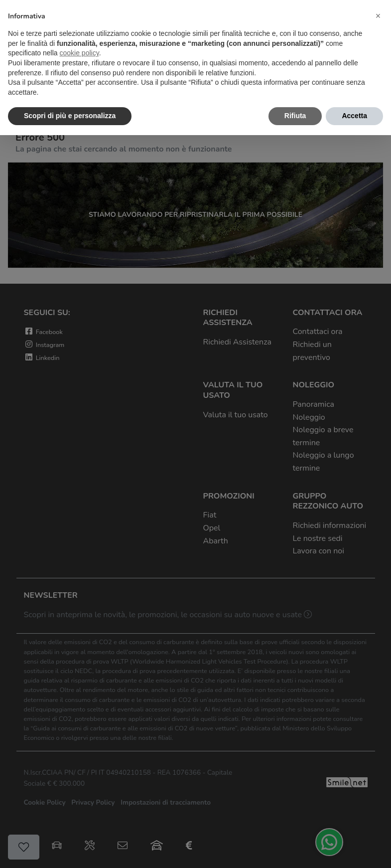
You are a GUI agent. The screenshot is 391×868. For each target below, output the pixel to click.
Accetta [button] (354, 116)
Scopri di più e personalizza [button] (70, 116)
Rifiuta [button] (295, 116)
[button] (378, 16)
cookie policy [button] (79, 53)
